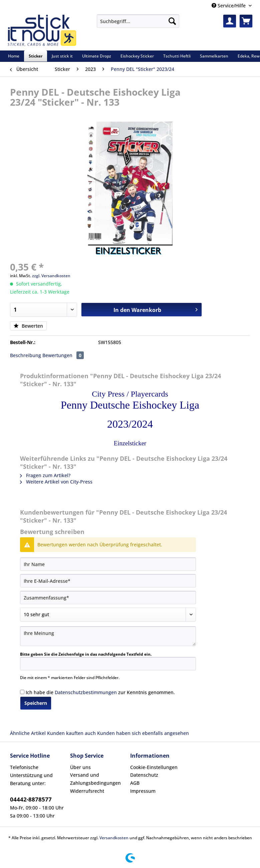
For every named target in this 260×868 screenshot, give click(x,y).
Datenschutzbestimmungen (86, 692)
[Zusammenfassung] (108, 598)
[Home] (14, 56)
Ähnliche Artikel (28, 733)
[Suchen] (172, 21)
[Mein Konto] (230, 21)
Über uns (80, 767)
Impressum (143, 791)
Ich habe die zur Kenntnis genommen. (100, 692)
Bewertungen (63, 355)
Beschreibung (26, 355)
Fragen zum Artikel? (45, 475)
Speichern (36, 703)
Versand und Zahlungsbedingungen (95, 779)
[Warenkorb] (246, 21)
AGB (135, 783)
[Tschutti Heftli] (177, 56)
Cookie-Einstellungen (154, 767)
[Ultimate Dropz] (97, 56)
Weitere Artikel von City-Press (56, 482)
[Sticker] (36, 56)
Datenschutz (144, 775)
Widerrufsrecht (87, 791)
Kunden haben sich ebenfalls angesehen (143, 733)
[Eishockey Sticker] (137, 56)
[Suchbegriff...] (138, 21)
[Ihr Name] (108, 564)
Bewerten (28, 326)
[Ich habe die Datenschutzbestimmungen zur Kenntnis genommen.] (22, 692)
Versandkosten (114, 838)
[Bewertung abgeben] (108, 615)
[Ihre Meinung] (108, 636)
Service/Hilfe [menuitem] (229, 6)
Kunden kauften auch (71, 733)
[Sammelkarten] (214, 56)
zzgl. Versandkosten (51, 276)
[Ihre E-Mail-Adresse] (108, 581)
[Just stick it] (62, 56)
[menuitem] (138, 24)
